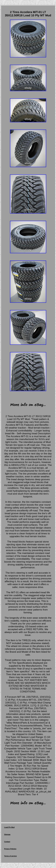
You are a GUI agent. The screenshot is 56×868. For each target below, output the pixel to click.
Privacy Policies (10, 849)
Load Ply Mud (9, 827)
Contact (7, 842)
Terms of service (10, 856)
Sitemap (7, 834)
